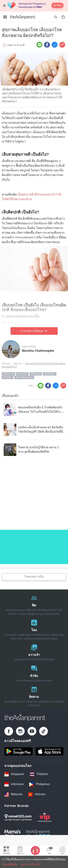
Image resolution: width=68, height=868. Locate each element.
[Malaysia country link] (13, 794)
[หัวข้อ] (34, 673)
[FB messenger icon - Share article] (55, 45)
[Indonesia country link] (14, 784)
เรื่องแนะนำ (10, 396)
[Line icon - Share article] (39, 45)
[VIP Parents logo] (45, 817)
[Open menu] (5, 17)
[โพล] (34, 629)
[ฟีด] (34, 604)
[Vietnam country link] (37, 794)
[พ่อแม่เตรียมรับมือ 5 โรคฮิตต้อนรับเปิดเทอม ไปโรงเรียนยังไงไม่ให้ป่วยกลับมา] (34, 410)
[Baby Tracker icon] (35, 850)
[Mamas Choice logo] (12, 834)
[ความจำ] (34, 652)
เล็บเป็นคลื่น (50, 374)
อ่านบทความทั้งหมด (34, 331)
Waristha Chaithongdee (38, 351)
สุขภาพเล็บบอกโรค (24, 377)
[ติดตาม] (34, 696)
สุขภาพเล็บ (22, 374)
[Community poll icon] (62, 851)
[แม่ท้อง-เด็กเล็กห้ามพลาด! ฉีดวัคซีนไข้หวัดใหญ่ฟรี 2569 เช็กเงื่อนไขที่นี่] (34, 430)
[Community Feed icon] (50, 851)
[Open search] (55, 17)
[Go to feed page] (23, 17)
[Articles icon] (20, 851)
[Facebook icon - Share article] (47, 45)
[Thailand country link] (39, 774)
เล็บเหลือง (8, 377)
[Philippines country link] (39, 784)
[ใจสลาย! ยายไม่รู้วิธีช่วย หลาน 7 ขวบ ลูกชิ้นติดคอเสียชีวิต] (34, 450)
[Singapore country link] (14, 774)
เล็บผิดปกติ (36, 374)
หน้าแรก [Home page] (6, 364)
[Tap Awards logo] (38, 834)
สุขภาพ (17, 364)
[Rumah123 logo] (18, 817)
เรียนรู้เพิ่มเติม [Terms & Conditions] (10, 864)
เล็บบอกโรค (9, 374)
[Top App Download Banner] (34, 6)
